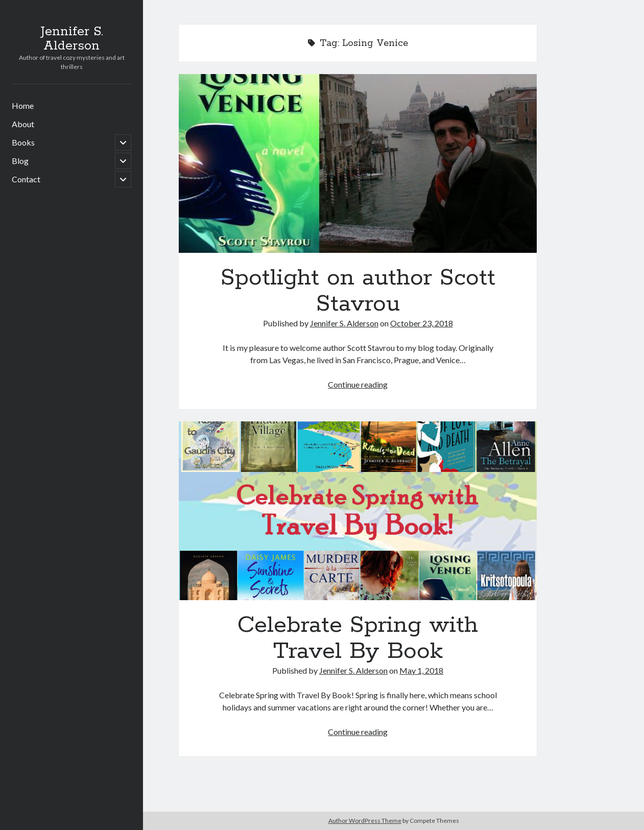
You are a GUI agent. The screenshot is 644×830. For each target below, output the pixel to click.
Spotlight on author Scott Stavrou (357, 163)
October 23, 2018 (422, 323)
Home (23, 105)
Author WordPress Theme (365, 821)
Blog (20, 161)
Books (23, 142)
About (23, 124)
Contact (26, 179)
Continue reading (358, 384)
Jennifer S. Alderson (72, 39)
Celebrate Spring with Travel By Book (357, 511)
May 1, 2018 (421, 670)
